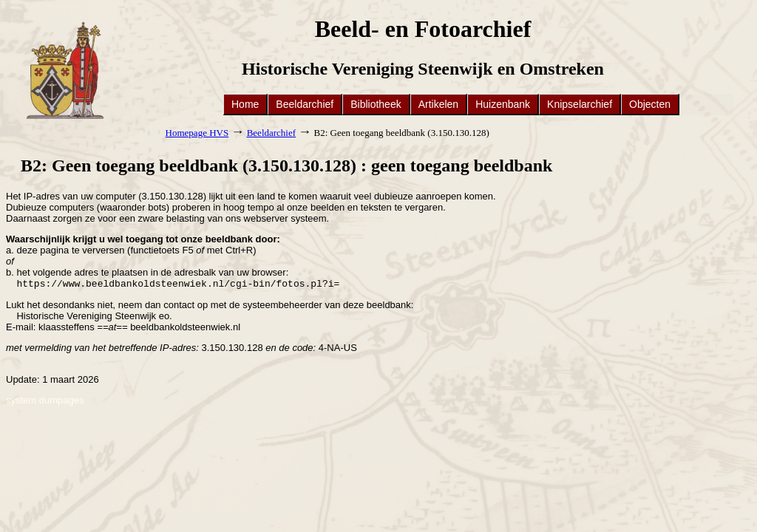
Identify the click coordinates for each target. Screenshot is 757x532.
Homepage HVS (197, 133)
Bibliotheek (376, 104)
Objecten (650, 104)
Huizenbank (503, 104)
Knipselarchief (580, 104)
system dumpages (45, 402)
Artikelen (438, 104)
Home (245, 104)
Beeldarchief (305, 104)
